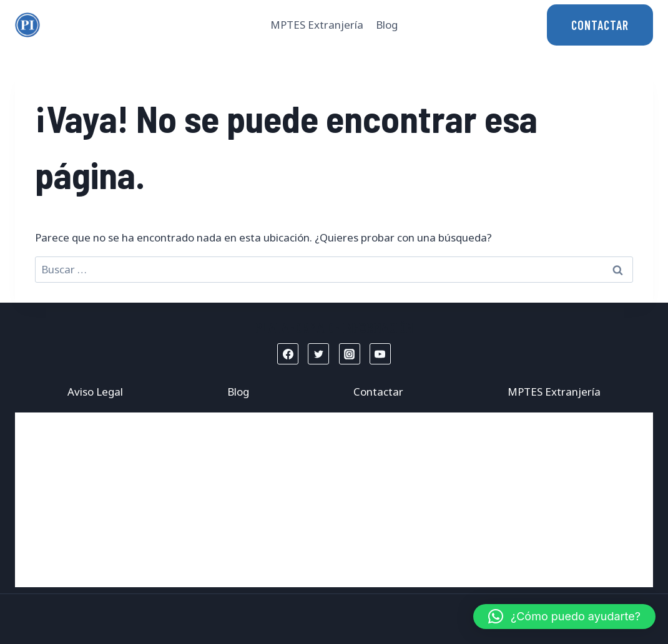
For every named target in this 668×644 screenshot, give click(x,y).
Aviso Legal (95, 392)
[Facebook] (288, 354)
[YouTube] (380, 354)
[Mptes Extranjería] (27, 25)
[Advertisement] (334, 500)
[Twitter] (318, 354)
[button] (564, 617)
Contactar (378, 392)
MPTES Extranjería (317, 25)
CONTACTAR (600, 25)
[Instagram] (350, 354)
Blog (387, 25)
